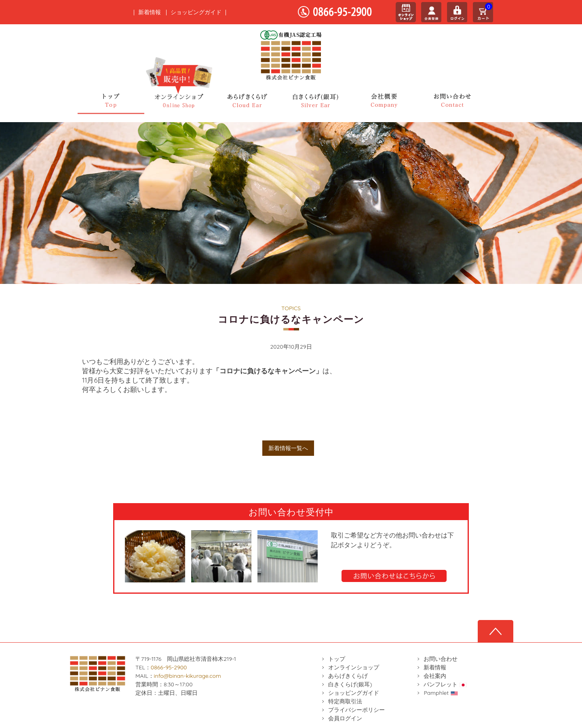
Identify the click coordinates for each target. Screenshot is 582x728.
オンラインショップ (354, 667)
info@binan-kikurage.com (188, 676)
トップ (337, 659)
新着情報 (150, 13)
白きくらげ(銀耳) (350, 684)
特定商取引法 (345, 701)
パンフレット (445, 684)
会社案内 (435, 676)
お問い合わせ (441, 659)
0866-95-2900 (169, 667)
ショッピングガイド (196, 13)
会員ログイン (345, 718)
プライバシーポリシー (356, 710)
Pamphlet (441, 693)
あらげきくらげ (348, 676)
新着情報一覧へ (288, 448)
